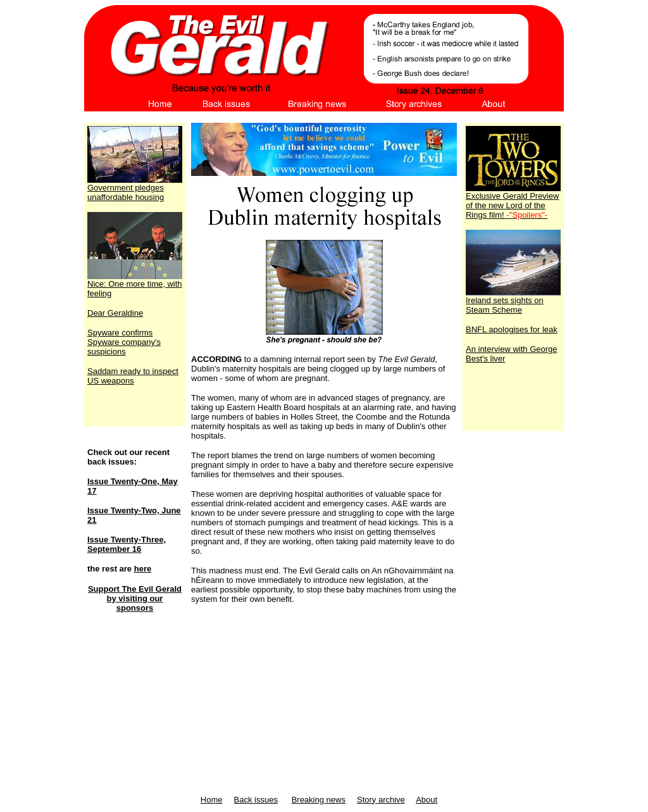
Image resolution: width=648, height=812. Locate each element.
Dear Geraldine (115, 313)
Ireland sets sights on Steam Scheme (513, 301)
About (427, 800)
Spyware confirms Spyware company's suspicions (124, 342)
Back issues (256, 800)
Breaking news (319, 800)
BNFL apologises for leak (512, 329)
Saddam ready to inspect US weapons (133, 376)
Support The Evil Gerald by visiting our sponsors (135, 598)
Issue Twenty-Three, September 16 (127, 544)
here (143, 569)
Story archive (381, 800)
